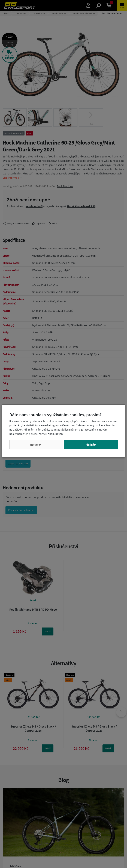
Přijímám (91, 445)
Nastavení (36, 445)
